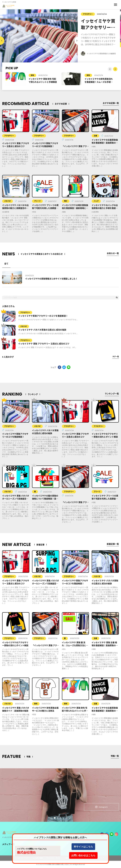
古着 (95, 136)
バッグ (96, 201)
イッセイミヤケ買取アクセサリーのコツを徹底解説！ (43, 316)
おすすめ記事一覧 (111, 103)
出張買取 (6, 212)
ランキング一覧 (112, 394)
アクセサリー (89, 14)
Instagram (102, 807)
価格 (94, 147)
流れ (64, 649)
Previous (77, 41)
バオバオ (8, 201)
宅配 (34, 212)
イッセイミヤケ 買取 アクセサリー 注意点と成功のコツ (44, 344)
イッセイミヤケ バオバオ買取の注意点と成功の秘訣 (42, 330)
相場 (94, 649)
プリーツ (37, 201)
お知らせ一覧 (113, 253)
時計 (66, 201)
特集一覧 (115, 756)
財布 (32, 75)
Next (2, 41)
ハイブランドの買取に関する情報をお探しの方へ (60, 838)
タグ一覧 (116, 357)
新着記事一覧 (113, 544)
